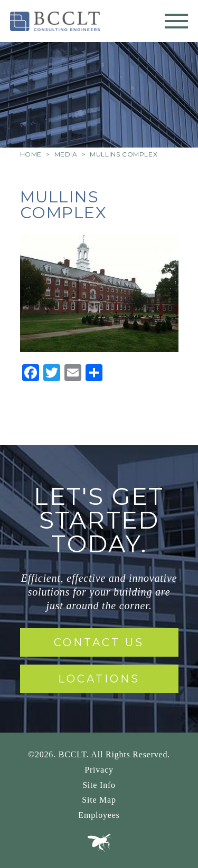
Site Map (99, 800)
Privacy (99, 770)
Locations (99, 679)
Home (31, 154)
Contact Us (99, 642)
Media (66, 154)
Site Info (99, 785)
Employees (99, 815)
